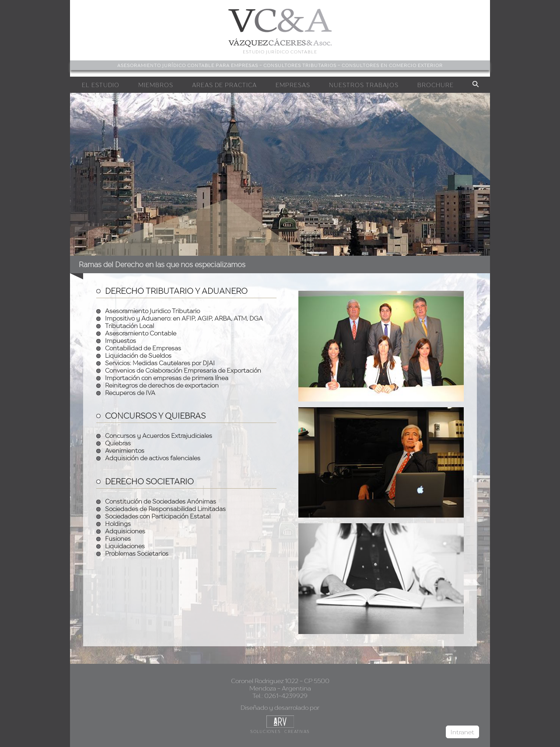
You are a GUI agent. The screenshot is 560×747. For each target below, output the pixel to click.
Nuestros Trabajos (364, 85)
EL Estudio (101, 85)
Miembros (156, 85)
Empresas (293, 85)
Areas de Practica (224, 85)
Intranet (462, 732)
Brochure (436, 85)
